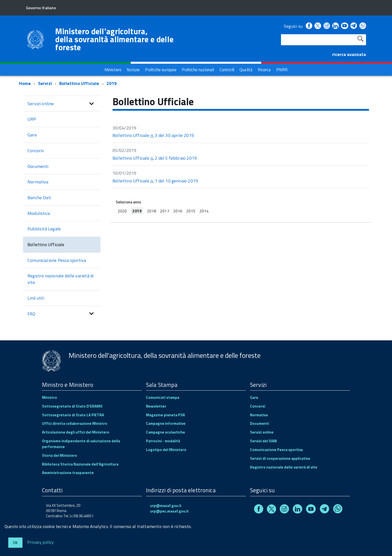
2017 (164, 211)
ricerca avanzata (349, 54)
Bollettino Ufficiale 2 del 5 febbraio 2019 (155, 158)
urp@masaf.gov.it (166, 506)
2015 (191, 211)
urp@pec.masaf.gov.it (169, 511)
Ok (15, 543)
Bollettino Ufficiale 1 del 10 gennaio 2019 (155, 181)
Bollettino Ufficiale (79, 83)
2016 (178, 211)
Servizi (45, 83)
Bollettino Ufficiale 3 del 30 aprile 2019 (153, 135)
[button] (91, 104)
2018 (151, 211)
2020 (122, 211)
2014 (204, 211)
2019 (112, 83)
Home (25, 83)
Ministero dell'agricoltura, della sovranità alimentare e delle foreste (114, 39)
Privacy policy (41, 542)
